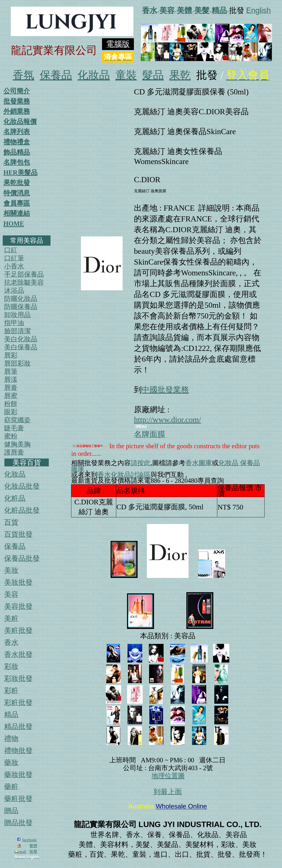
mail (20, 852)
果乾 (180, 75)
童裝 (126, 75)
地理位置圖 (168, 776)
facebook (30, 840)
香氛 (24, 75)
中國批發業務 (165, 390)
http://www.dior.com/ (167, 420)
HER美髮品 (20, 173)
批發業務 (17, 101)
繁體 (33, 846)
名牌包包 (17, 162)
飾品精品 (17, 152)
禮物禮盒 (17, 142)
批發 (33, 851)
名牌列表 (17, 132)
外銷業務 (17, 111)
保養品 (56, 75)
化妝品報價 (20, 122)
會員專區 (17, 203)
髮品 (153, 75)
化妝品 (94, 75)
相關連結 (17, 213)
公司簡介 (17, 91)
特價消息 (17, 193)
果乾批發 (17, 183)
